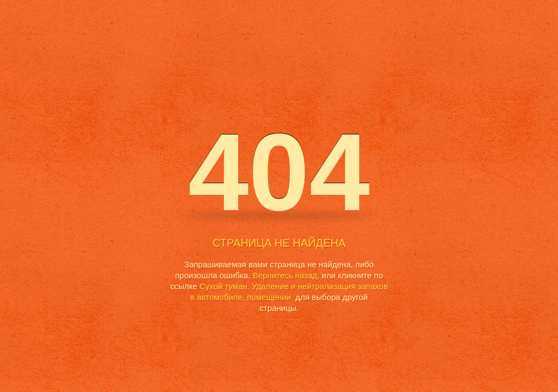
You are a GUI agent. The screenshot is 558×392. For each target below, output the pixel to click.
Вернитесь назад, (286, 275)
